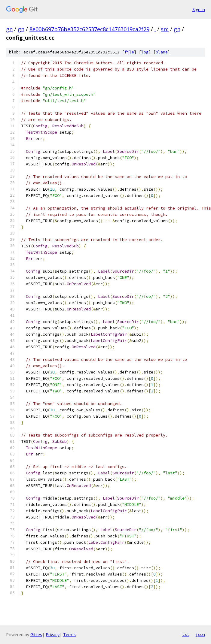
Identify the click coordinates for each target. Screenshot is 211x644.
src (165, 29)
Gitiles (36, 635)
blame (162, 52)
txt (186, 634)
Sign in (199, 9)
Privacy (53, 635)
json (200, 634)
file (129, 52)
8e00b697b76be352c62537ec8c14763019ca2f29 (89, 29)
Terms (69, 635)
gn (9, 29)
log (145, 52)
